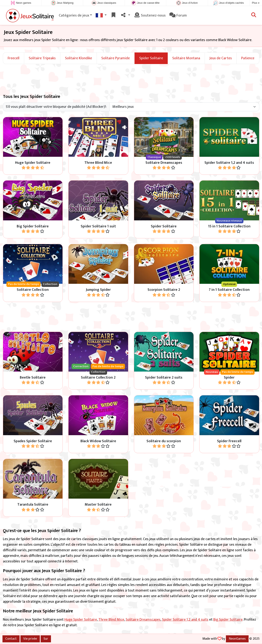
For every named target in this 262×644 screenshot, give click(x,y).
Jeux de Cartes (221, 58)
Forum (178, 15)
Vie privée (30, 639)
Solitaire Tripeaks (42, 58)
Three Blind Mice (111, 620)
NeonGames (237, 639)
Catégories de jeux (74, 15)
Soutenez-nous (150, 15)
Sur (46, 639)
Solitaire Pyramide (116, 58)
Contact (11, 639)
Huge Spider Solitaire (81, 620)
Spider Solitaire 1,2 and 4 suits (185, 620)
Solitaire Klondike (78, 58)
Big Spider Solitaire (228, 620)
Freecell (14, 58)
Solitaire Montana (186, 58)
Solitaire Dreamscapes (143, 620)
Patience (248, 58)
